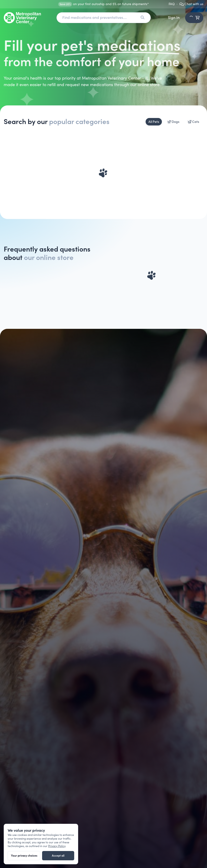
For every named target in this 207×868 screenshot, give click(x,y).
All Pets (154, 122)
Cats (193, 122)
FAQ (172, 4)
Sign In (174, 18)
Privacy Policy (57, 846)
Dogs (174, 122)
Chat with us (192, 4)
